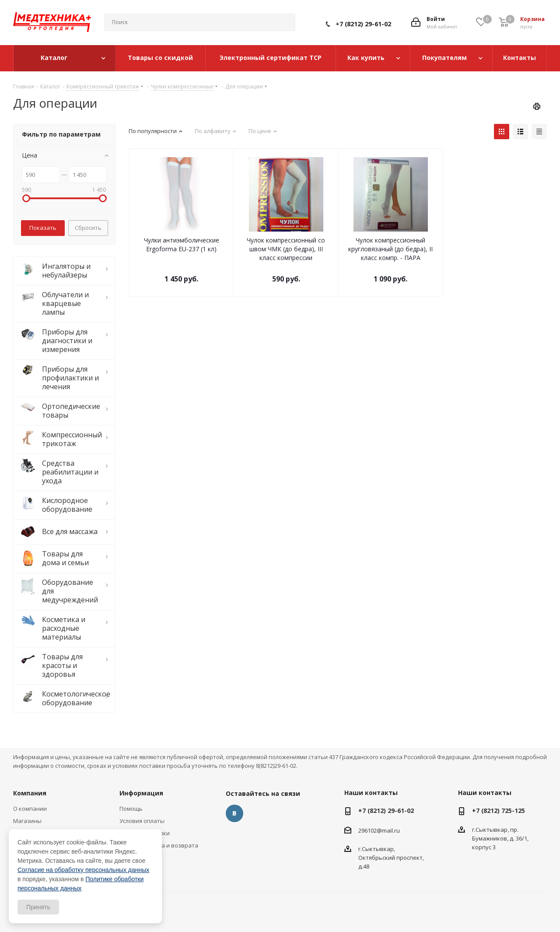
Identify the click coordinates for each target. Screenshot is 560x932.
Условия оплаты (142, 821)
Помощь (131, 809)
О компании (30, 809)
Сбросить (88, 228)
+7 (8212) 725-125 (499, 811)
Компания (30, 793)
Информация (141, 793)
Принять (38, 907)
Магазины (27, 821)
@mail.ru (388, 830)
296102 (367, 830)
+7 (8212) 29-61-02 (363, 24)
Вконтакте (234, 813)
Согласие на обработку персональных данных (83, 870)
